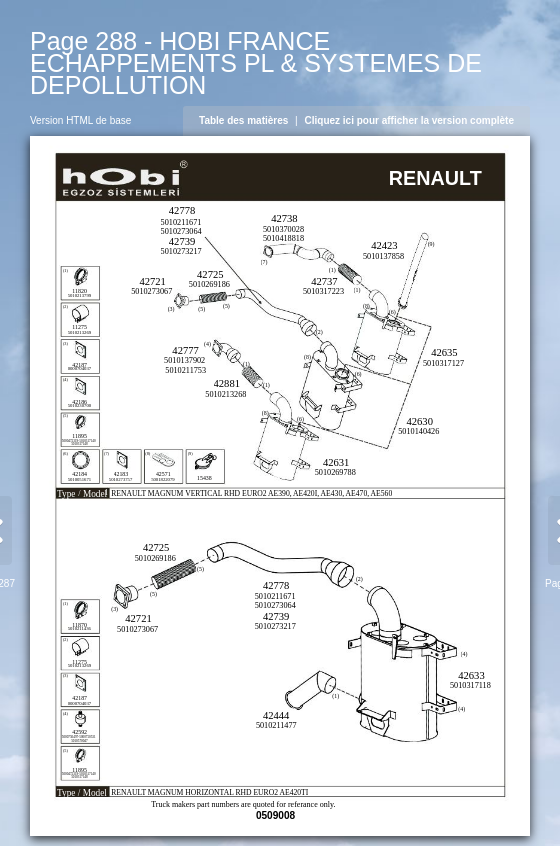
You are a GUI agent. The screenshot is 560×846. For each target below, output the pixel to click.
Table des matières (243, 120)
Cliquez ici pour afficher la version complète (410, 120)
